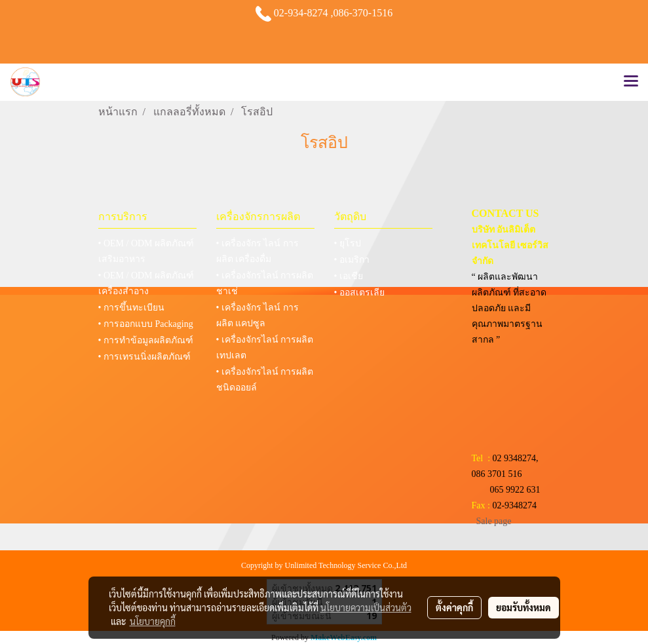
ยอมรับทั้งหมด (524, 607)
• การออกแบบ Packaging (146, 324)
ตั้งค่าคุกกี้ (454, 607)
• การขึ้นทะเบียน (131, 308)
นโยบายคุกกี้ (153, 621)
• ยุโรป (348, 243)
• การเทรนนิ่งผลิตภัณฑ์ (144, 357)
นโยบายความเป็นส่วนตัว (366, 607)
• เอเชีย (349, 276)
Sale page (494, 521)
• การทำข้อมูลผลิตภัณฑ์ (146, 340)
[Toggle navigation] (631, 82)
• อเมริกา (352, 260)
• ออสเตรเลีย (359, 293)
